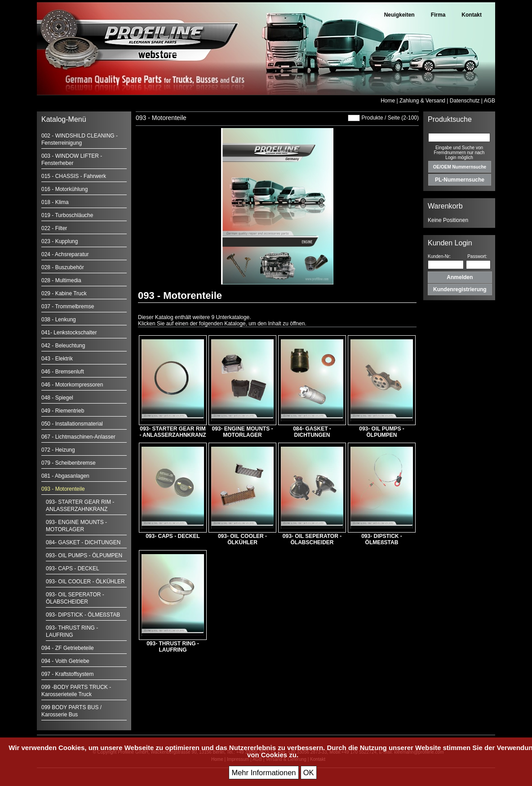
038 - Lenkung (59, 320)
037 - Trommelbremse (68, 306)
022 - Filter (54, 228)
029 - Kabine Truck (64, 293)
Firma (438, 15)
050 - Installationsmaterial (72, 424)
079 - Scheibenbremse (69, 463)
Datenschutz (465, 101)
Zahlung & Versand (422, 101)
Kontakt (472, 15)
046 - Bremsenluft (63, 372)
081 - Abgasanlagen (65, 476)
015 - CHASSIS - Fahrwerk (74, 176)
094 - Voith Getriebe (65, 661)
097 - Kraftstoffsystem (68, 674)
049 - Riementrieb (63, 411)
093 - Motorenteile (63, 489)
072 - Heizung (58, 450)
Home (388, 101)
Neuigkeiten (399, 15)
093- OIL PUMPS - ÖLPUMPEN (84, 555)
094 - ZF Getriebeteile (68, 648)
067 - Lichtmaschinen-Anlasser (78, 437)
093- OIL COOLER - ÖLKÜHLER (85, 582)
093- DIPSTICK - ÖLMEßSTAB (83, 615)
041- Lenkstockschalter (69, 333)
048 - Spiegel (57, 398)
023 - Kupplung (60, 241)
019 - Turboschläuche (67, 215)
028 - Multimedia (61, 280)
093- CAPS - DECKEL (73, 568)
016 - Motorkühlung (64, 189)
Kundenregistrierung (460, 289)
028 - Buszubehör (63, 267)
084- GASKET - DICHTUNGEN (83, 542)
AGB (490, 101)
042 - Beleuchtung (63, 346)
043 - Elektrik (57, 359)
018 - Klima (55, 202)
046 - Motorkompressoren (72, 385)
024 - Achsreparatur (65, 254)
